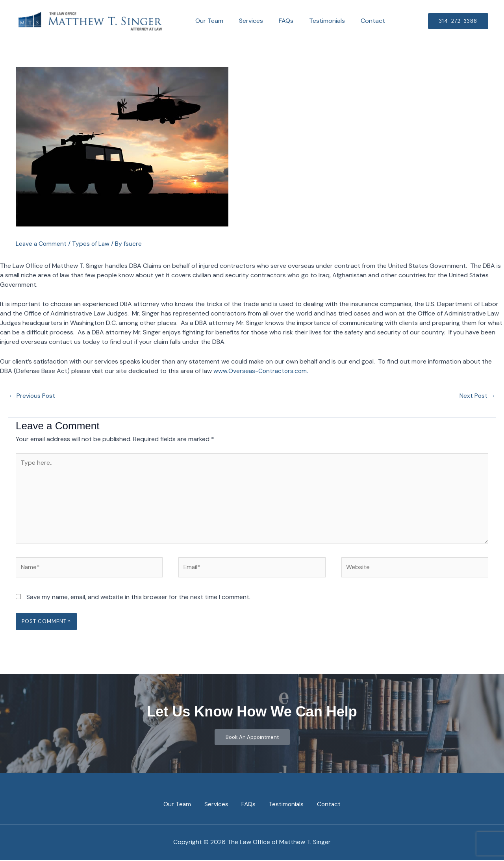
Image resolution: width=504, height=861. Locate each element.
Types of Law (92, 244)
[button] (458, 21)
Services (246, 21)
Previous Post (32, 396)
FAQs (278, 21)
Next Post (477, 396)
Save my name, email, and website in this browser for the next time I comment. (138, 600)
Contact (359, 21)
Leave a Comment (42, 244)
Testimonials (316, 21)
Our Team (208, 21)
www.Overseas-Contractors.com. (262, 370)
